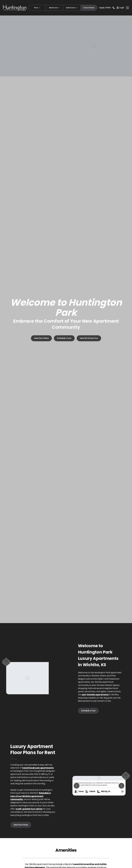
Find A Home (89, 8)
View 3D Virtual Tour (89, 338)
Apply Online (105, 8)
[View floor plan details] (122, 792)
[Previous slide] (77, 786)
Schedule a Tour (64, 338)
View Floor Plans (41, 338)
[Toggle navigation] (127, 8)
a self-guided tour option (29, 809)
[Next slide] (121, 786)
